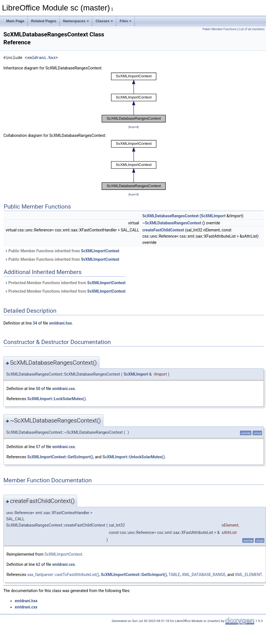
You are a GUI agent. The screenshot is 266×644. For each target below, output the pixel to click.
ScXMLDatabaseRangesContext (171, 216)
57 (38, 447)
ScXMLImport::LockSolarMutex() (56, 399)
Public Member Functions (220, 29)
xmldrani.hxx (41, 58)
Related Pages (44, 21)
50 (38, 389)
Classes (104, 21)
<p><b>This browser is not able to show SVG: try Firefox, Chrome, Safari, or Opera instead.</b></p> (134, 98)
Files (126, 21)
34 (35, 323)
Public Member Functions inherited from (62, 251)
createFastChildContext (163, 230)
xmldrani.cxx (64, 389)
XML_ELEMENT (248, 575)
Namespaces (76, 21)
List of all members (252, 29)
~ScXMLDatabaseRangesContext (172, 223)
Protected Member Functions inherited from (65, 283)
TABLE (174, 575)
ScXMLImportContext (100, 251)
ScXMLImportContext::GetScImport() (60, 457)
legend (133, 127)
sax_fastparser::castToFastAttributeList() (63, 575)
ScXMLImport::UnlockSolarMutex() (134, 457)
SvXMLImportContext (100, 259)
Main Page (15, 21)
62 (38, 564)
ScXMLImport (213, 216)
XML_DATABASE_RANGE (204, 575)
